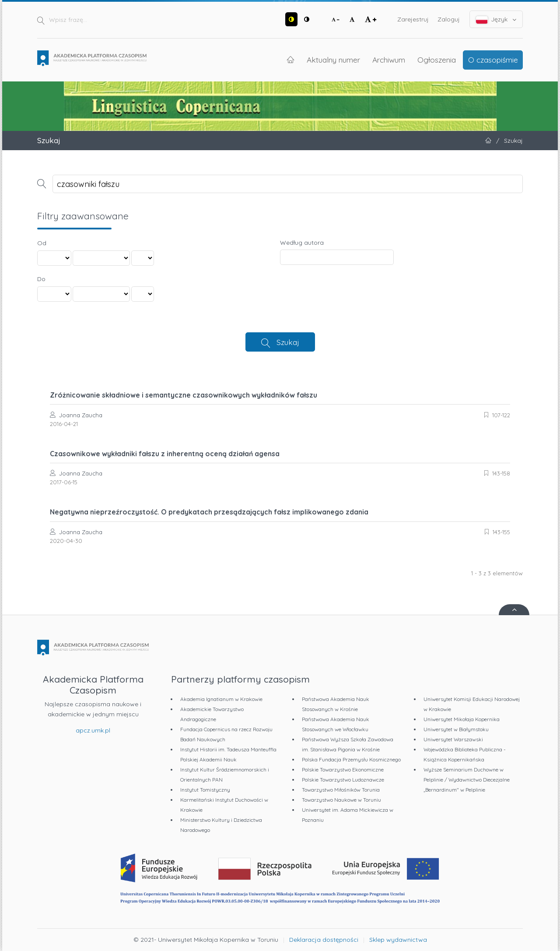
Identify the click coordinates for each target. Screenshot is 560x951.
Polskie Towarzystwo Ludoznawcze (343, 780)
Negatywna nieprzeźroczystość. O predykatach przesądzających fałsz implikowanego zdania (209, 512)
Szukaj (288, 342)
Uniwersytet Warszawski (453, 739)
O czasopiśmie (493, 60)
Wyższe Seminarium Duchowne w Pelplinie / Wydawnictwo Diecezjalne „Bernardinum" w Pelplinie (467, 780)
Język (496, 19)
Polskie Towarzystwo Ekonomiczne (343, 770)
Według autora (302, 243)
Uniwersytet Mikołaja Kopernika (462, 719)
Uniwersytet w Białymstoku (456, 729)
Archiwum (389, 60)
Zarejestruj (413, 19)
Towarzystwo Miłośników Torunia (341, 790)
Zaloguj (449, 19)
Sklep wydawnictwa (398, 940)
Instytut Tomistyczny (205, 790)
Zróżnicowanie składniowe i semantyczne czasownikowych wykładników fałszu (184, 395)
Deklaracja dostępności (324, 940)
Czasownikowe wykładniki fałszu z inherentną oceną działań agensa (165, 454)
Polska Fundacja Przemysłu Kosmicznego (351, 759)
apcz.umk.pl (93, 730)
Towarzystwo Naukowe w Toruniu (341, 800)
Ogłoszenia (437, 60)
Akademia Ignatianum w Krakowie (221, 699)
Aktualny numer (333, 60)
